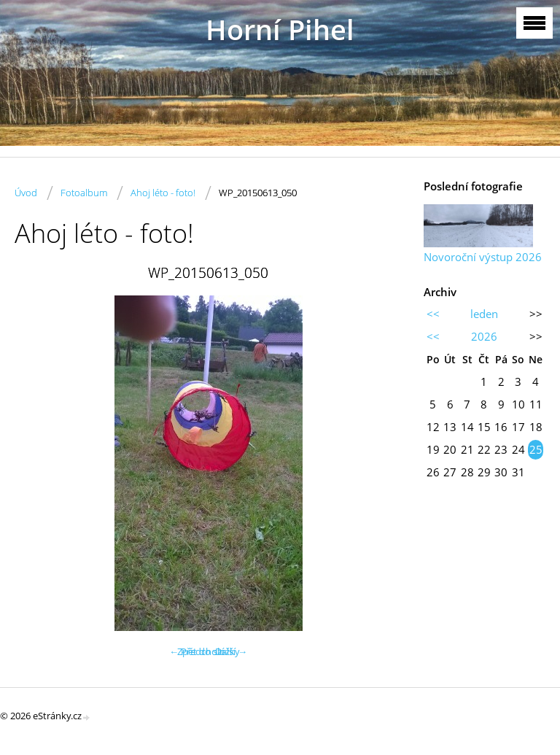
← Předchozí (197, 651)
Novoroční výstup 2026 (483, 257)
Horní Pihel (280, 30)
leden (484, 314)
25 (536, 449)
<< (433, 314)
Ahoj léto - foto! (163, 193)
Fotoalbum (84, 193)
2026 (484, 336)
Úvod (26, 193)
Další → (231, 651)
